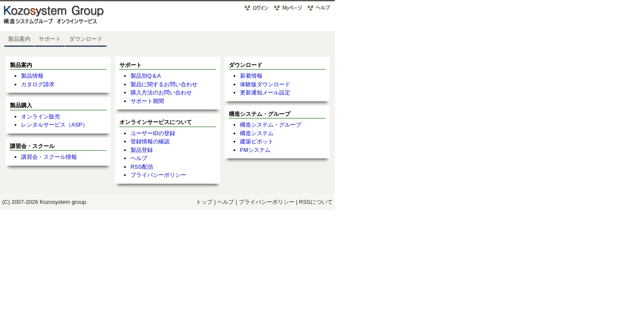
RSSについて (316, 202)
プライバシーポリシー (158, 175)
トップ (204, 202)
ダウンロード (86, 39)
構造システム (257, 133)
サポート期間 (147, 101)
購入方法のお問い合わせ (161, 92)
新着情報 (251, 76)
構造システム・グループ (271, 125)
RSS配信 (142, 167)
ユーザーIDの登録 (153, 133)
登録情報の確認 (150, 141)
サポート (50, 39)
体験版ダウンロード (265, 84)
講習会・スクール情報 (49, 157)
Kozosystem (55, 202)
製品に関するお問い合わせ (164, 84)
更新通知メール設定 (265, 92)
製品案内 (19, 39)
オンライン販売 (41, 117)
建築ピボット (257, 141)
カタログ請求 (38, 84)
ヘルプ (139, 158)
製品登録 (142, 150)
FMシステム (255, 150)
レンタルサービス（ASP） (55, 125)
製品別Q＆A (146, 76)
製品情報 (32, 76)
